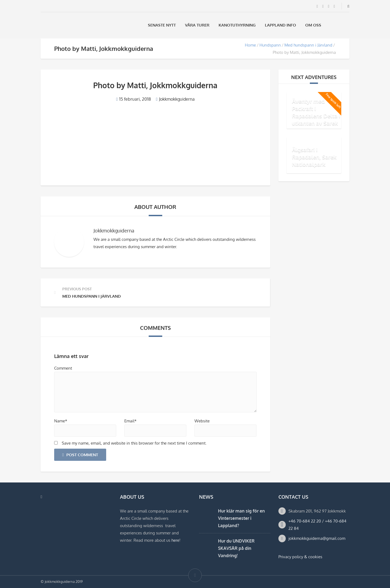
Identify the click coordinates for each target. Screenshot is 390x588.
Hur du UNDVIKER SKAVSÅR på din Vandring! (236, 548)
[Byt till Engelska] (347, 25)
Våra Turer (197, 25)
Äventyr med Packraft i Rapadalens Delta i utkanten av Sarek (316, 112)
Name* (61, 421)
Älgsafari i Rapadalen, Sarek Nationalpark (314, 157)
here (175, 540)
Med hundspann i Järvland (308, 45)
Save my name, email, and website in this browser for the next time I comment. (134, 443)
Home (250, 45)
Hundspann (270, 45)
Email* (130, 421)
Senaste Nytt (162, 25)
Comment (63, 368)
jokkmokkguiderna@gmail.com (317, 538)
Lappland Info (280, 25)
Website (202, 421)
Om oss (313, 25)
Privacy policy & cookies (300, 557)
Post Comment (80, 455)
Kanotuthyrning (237, 25)
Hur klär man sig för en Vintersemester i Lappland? (241, 518)
